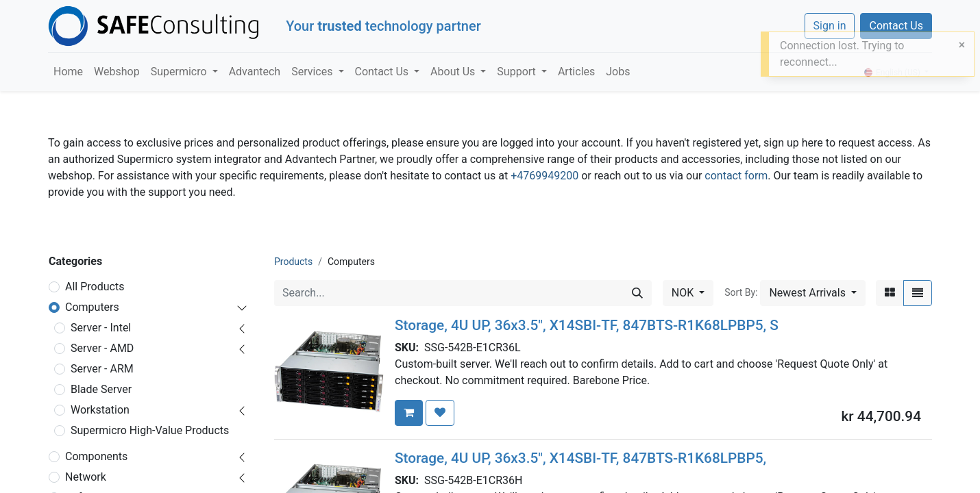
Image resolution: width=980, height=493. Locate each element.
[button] (813, 293)
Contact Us (896, 26)
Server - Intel (101, 328)
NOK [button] (684, 293)
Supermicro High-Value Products (150, 430)
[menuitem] (68, 72)
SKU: (409, 347)
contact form (736, 176)
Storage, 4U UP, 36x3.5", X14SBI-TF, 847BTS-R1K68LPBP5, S (587, 325)
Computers (92, 307)
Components (96, 456)
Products (293, 262)
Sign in (830, 26)
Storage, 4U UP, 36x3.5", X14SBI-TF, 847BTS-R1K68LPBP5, (580, 458)
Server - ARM (102, 369)
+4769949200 (544, 176)
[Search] (637, 293)
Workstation (100, 410)
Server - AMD (102, 348)
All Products (95, 287)
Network (86, 477)
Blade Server (101, 389)
